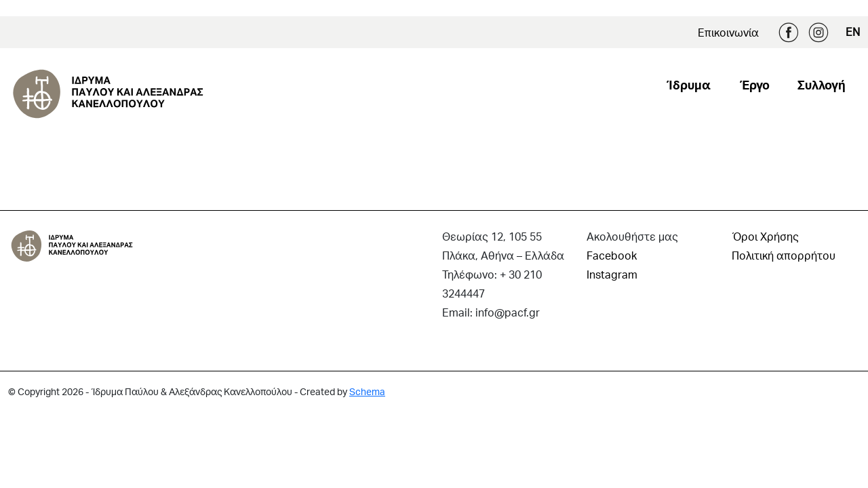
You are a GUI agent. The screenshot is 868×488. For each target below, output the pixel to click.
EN (853, 32)
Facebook (789, 33)
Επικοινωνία (728, 32)
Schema (367, 391)
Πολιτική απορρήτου (784, 255)
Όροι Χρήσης (765, 236)
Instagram (818, 33)
